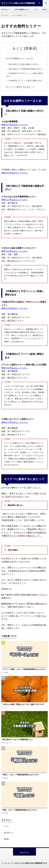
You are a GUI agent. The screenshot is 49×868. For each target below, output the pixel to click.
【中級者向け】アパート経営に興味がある (25, 80)
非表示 (30, 48)
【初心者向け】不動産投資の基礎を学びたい (26, 69)
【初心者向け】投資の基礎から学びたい (24, 64)
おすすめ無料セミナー (22, 9)
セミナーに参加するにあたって (21, 87)
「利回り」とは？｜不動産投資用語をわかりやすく (20, 775)
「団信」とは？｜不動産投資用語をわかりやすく (20, 810)
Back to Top (25, 852)
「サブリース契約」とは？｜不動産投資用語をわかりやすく (24, 669)
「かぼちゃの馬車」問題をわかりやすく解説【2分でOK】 (23, 704)
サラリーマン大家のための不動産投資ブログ (31, 863)
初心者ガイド (6, 9)
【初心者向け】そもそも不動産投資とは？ (17, 740)
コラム (36, 9)
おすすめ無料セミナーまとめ (20, 58)
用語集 (45, 9)
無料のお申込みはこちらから (15, 125)
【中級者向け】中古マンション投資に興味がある (25, 75)
